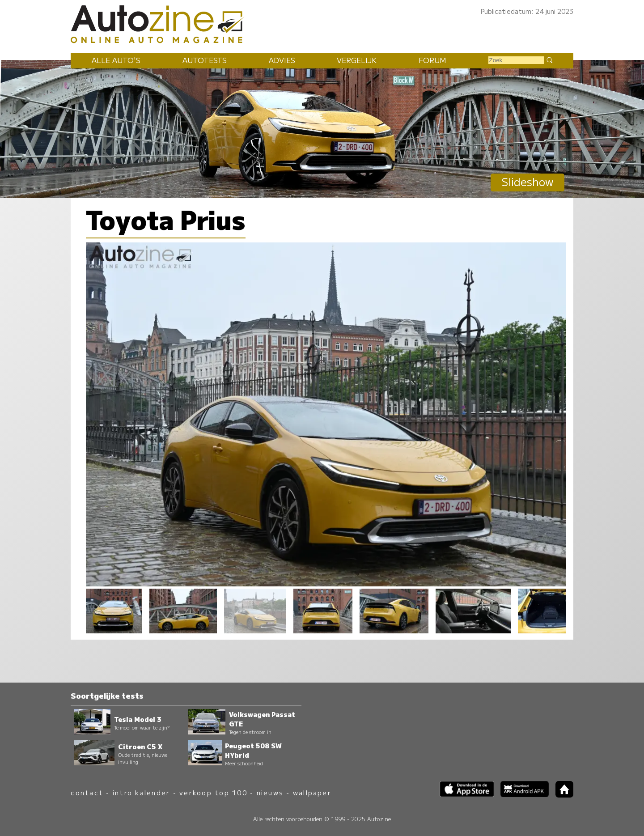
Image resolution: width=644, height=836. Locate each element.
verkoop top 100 (213, 792)
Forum (432, 60)
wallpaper (312, 792)
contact (87, 792)
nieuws (270, 792)
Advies (282, 60)
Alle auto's (116, 60)
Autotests (205, 60)
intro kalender (141, 792)
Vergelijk (357, 60)
